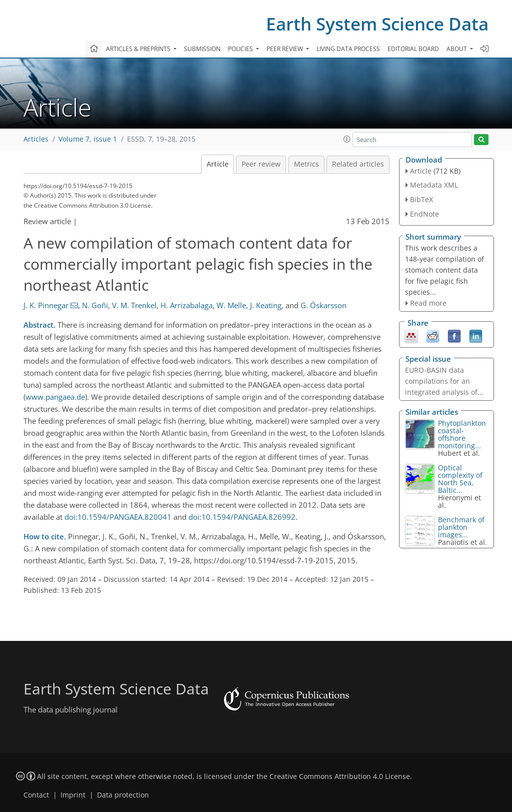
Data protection (123, 795)
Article (217, 164)
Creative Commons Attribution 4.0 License (340, 776)
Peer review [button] (285, 49)
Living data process (348, 49)
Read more (428, 303)
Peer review (261, 164)
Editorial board (413, 49)
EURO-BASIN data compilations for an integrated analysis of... (444, 381)
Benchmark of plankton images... (461, 527)
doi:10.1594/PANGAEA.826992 (242, 517)
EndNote (424, 214)
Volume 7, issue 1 (88, 139)
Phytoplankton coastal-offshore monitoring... (462, 434)
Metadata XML (434, 185)
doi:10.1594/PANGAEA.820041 (118, 517)
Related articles (358, 164)
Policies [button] (241, 49)
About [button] (457, 49)
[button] (347, 139)
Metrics (306, 164)
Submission (202, 49)
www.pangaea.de (55, 397)
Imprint (73, 795)
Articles (36, 139)
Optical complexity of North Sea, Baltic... (460, 479)
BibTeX (421, 199)
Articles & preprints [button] (139, 49)
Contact (36, 795)
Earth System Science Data (377, 24)
